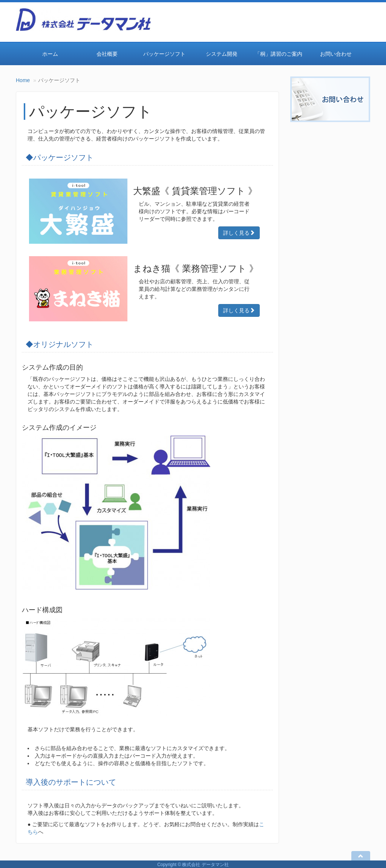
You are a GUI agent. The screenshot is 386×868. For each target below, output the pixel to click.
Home (23, 80)
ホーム (50, 54)
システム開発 (222, 54)
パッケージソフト (164, 54)
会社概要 (107, 54)
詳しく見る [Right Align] (239, 233)
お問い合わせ (336, 54)
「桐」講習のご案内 (279, 54)
